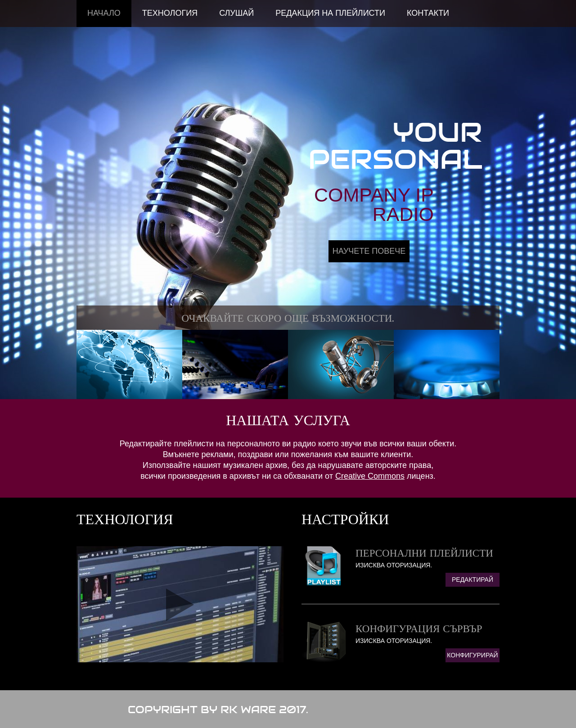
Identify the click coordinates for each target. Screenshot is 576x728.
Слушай (236, 13)
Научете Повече (369, 251)
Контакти (428, 13)
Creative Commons (370, 476)
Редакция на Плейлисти (330, 13)
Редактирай (472, 580)
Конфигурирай (472, 655)
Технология (170, 13)
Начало (104, 13)
